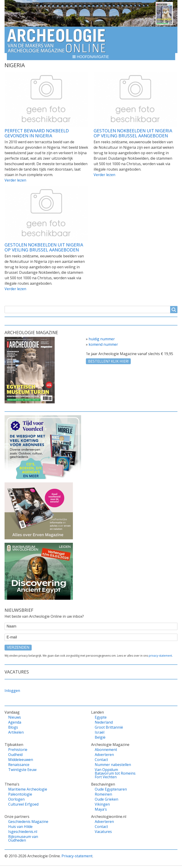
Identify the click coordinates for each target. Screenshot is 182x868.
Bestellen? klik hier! (108, 361)
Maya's (101, 809)
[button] (91, 57)
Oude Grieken (106, 799)
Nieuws (15, 717)
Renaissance (19, 765)
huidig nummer (102, 339)
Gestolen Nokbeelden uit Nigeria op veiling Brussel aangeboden (133, 133)
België (100, 737)
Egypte (101, 717)
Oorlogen (16, 799)
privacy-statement (160, 656)
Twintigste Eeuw (22, 770)
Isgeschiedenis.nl (23, 832)
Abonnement (106, 750)
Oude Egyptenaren (111, 789)
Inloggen (12, 691)
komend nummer (103, 344)
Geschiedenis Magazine (28, 822)
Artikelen (16, 732)
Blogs (13, 727)
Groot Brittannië (109, 727)
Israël (100, 732)
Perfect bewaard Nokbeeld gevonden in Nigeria (37, 133)
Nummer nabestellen (113, 765)
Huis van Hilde (20, 827)
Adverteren (104, 755)
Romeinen (103, 794)
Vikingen (102, 804)
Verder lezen (15, 180)
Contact (101, 760)
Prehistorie (18, 750)
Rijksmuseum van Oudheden (23, 838)
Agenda (15, 722)
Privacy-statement (77, 856)
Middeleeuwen (21, 760)
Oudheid (15, 755)
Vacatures (103, 832)
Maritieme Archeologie (28, 789)
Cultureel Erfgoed (23, 804)
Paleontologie (20, 794)
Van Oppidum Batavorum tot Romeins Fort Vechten (115, 773)
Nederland (104, 722)
